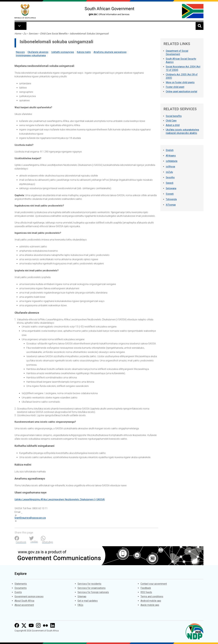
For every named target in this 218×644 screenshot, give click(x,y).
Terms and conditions (152, 596)
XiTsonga (171, 205)
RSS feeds (146, 592)
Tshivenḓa (171, 199)
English (170, 150)
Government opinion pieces (29, 596)
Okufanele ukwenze (38, 52)
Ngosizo (20, 52)
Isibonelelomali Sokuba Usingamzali (89, 34)
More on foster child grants (180, 82)
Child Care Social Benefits (54, 34)
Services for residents (89, 584)
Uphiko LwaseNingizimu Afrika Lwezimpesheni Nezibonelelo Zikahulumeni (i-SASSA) (60, 499)
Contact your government (154, 584)
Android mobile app (151, 601)
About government (24, 605)
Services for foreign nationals (93, 592)
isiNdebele (172, 161)
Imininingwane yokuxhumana (31, 55)
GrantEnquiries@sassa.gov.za (30, 518)
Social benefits (174, 116)
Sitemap (82, 596)
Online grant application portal (181, 91)
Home (18, 34)
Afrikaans (171, 156)
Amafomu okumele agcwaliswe (110, 52)
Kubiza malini (84, 52)
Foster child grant (175, 87)
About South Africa (24, 601)
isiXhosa (170, 167)
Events (18, 592)
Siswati (170, 194)
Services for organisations (92, 588)
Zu (25, 34)
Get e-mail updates (88, 601)
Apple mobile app (150, 605)
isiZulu (169, 172)
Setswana (171, 188)
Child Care (171, 121)
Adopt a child (173, 125)
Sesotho (170, 177)
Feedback (146, 588)
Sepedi (170, 183)
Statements (21, 584)
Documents (21, 588)
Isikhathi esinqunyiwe (63, 52)
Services (33, 34)
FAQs (80, 605)
